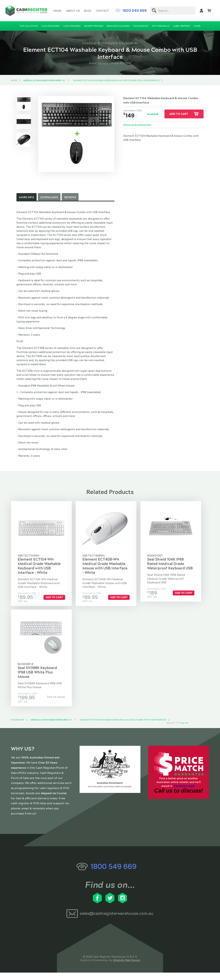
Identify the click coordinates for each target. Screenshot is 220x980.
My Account (201, 11)
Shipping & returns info (138, 125)
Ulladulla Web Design (126, 968)
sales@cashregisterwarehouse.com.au (117, 921)
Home (57, 11)
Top (182, 731)
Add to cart (179, 114)
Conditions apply (184, 793)
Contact (102, 11)
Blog (88, 11)
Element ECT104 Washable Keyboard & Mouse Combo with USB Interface (116, 80)
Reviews (70, 197)
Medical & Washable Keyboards (43, 80)
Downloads (49, 197)
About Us (73, 11)
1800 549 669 (134, 11)
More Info (27, 197)
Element (103, 63)
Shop (14, 80)
